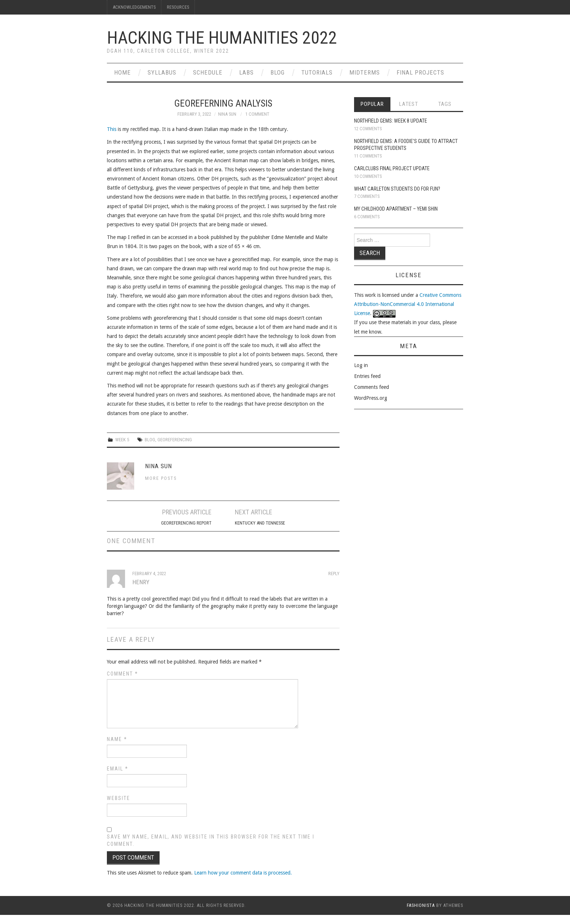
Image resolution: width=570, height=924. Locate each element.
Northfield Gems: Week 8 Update (391, 121)
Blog (278, 72)
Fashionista (421, 905)
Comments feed (372, 387)
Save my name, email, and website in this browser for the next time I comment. (211, 840)
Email (118, 769)
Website (119, 798)
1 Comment (257, 114)
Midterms (365, 72)
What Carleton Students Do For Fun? (397, 189)
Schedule (208, 72)
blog (150, 440)
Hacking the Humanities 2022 (222, 38)
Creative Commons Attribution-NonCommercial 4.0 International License (408, 304)
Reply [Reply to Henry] (334, 573)
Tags (445, 104)
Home (123, 72)
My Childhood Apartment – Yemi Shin (396, 209)
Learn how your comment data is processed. (243, 873)
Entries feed (367, 376)
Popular (372, 104)
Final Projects (420, 72)
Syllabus (162, 72)
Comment (123, 674)
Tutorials (317, 72)
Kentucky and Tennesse (260, 523)
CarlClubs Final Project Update (392, 168)
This (112, 129)
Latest (409, 104)
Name (117, 739)
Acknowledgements (134, 7)
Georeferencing (175, 440)
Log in (361, 365)
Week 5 (122, 440)
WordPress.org (371, 398)
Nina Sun (227, 114)
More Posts (161, 478)
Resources (178, 7)
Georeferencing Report (186, 523)
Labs (246, 72)
